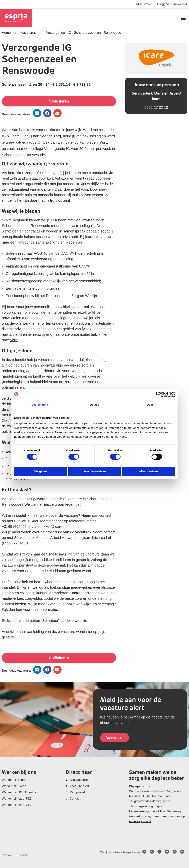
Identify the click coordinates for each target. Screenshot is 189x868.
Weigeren (41, 472)
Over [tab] (150, 405)
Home (6, 33)
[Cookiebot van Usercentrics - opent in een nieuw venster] (159, 394)
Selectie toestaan (95, 472)
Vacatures (28, 33)
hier (19, 610)
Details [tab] (94, 405)
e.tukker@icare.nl (52, 527)
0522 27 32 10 (156, 107)
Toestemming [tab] (39, 405)
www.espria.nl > (140, 821)
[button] (183, 18)
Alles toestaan (149, 472)
